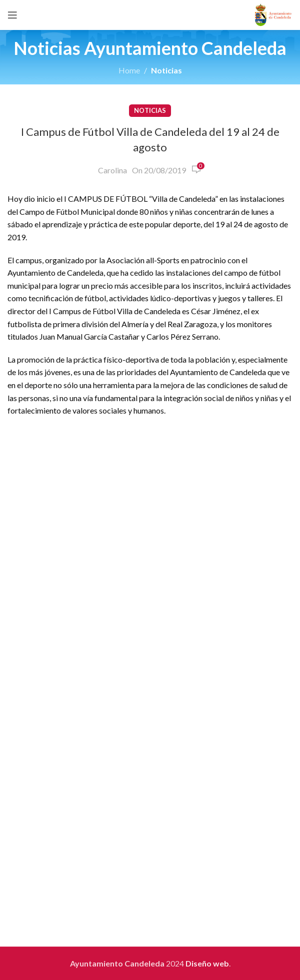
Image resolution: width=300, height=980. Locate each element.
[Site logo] (273, 14)
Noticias (166, 70)
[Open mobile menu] (12, 15)
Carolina (112, 170)
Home (129, 70)
